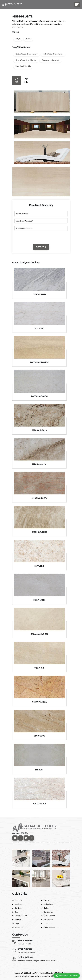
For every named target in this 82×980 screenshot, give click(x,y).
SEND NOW (41, 247)
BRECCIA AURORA (39, 430)
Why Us (47, 900)
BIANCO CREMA (39, 294)
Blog (17, 912)
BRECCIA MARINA (39, 464)
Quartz (46, 923)
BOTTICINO (39, 328)
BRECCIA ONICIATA (39, 498)
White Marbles (49, 927)
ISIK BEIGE (39, 770)
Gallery (46, 908)
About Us (18, 900)
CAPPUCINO (39, 566)
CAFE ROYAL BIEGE (39, 532)
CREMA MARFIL (39, 600)
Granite (18, 920)
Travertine (19, 927)
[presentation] (32, 237)
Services (18, 908)
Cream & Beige (21, 916)
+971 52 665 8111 (24, 944)
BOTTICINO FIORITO (39, 396)
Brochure (18, 904)
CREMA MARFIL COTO (39, 634)
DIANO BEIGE (39, 736)
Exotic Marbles (49, 916)
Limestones (48, 920)
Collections (48, 904)
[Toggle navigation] (77, 5)
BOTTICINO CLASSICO (39, 362)
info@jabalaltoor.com (27, 952)
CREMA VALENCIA (39, 702)
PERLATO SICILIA (39, 804)
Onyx (17, 923)
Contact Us (48, 912)
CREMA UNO (39, 668)
